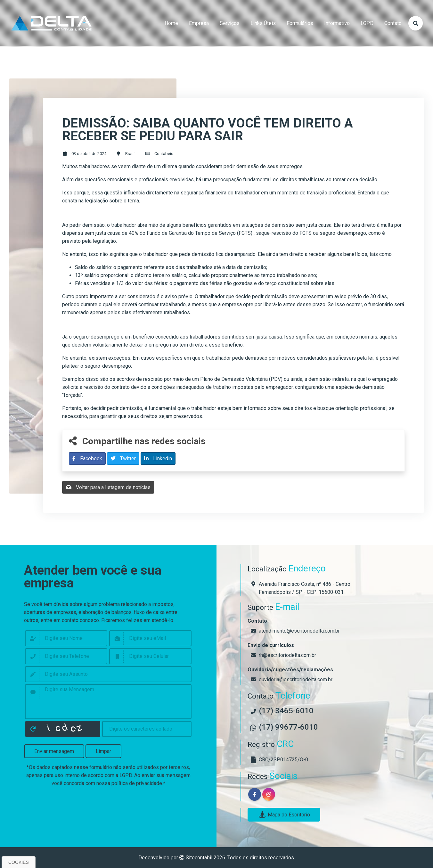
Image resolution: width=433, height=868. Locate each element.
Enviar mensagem (54, 751)
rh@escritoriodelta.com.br (287, 655)
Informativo (337, 23)
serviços (230, 23)
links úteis (263, 23)
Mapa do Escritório (284, 815)
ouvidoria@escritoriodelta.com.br (296, 680)
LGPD (367, 23)
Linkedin (158, 459)
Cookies (19, 862)
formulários (300, 23)
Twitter (123, 459)
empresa (199, 23)
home (171, 23)
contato (393, 23)
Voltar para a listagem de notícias (108, 487)
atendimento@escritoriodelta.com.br (299, 631)
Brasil (130, 154)
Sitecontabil (199, 858)
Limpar (103, 751)
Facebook (87, 459)
